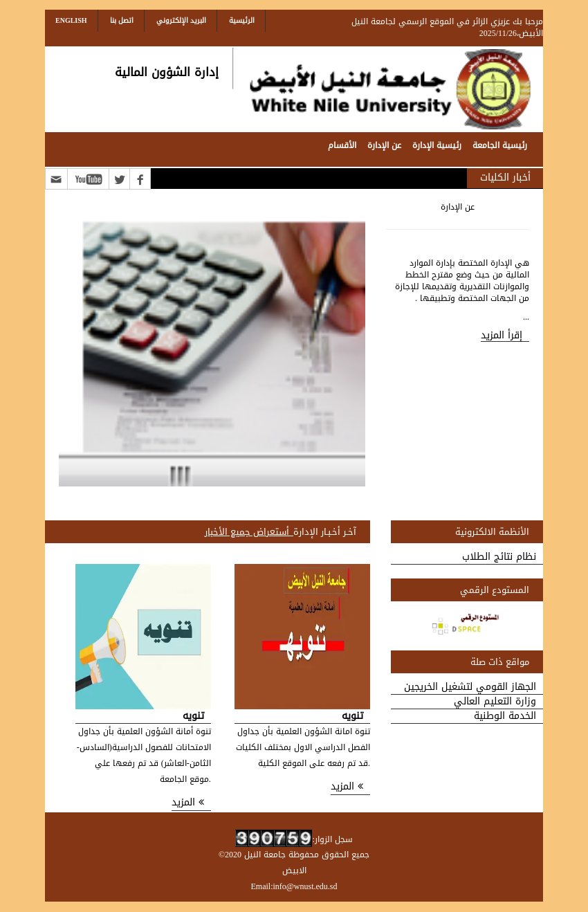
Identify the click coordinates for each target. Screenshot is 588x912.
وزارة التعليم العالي (495, 702)
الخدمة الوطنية (505, 717)
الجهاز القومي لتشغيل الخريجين (470, 687)
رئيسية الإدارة (437, 145)
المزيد (347, 787)
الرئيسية (242, 20)
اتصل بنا (122, 20)
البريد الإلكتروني (181, 20)
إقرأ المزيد (502, 336)
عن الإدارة (384, 145)
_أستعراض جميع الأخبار (249, 532)
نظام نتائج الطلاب (499, 557)
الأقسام (342, 145)
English (71, 20)
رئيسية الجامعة (500, 145)
